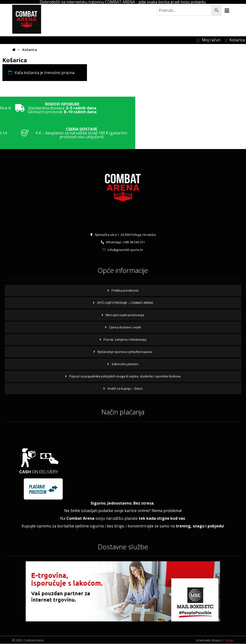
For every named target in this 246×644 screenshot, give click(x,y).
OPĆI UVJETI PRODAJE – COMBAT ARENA (125, 303)
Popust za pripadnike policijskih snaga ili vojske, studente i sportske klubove (125, 376)
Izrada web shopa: (208, 641)
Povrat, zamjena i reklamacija (125, 340)
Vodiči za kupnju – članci (125, 389)
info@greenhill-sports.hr (123, 250)
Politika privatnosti (125, 291)
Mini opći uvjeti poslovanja (125, 315)
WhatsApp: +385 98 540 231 (123, 243)
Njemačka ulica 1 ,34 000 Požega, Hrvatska (123, 235)
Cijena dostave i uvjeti (125, 327)
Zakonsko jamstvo (125, 364)
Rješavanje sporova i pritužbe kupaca (125, 352)
